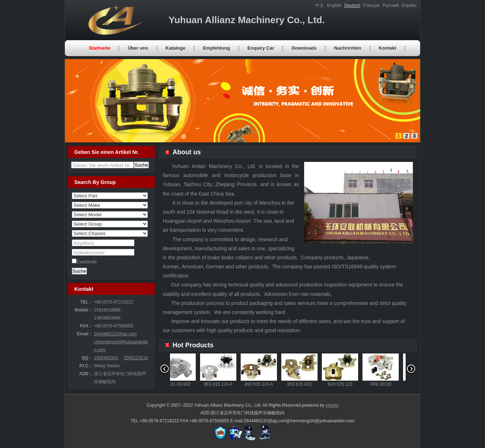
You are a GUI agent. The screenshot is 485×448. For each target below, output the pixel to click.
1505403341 (106, 358)
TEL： (86, 302)
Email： (85, 334)
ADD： (86, 374)
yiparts (332, 405)
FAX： (86, 326)
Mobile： (84, 310)
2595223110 (136, 358)
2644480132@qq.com (115, 334)
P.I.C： (86, 366)
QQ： (87, 358)
